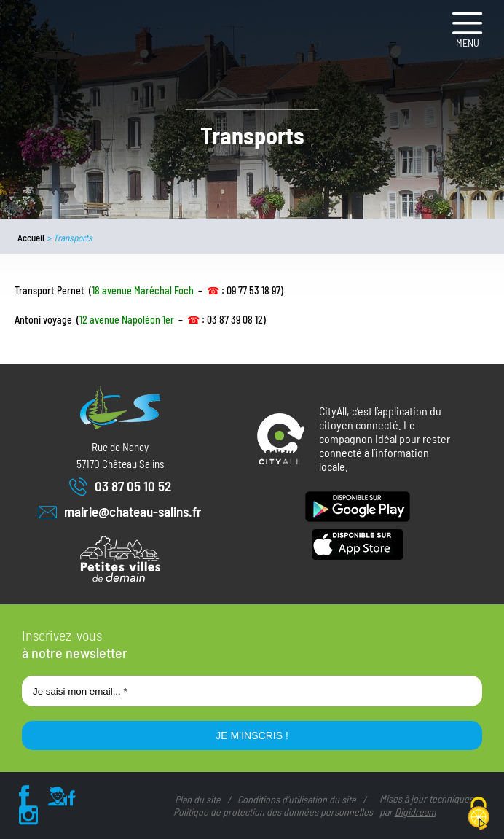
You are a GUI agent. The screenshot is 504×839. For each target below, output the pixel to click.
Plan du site (198, 799)
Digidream (415, 812)
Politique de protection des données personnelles (273, 812)
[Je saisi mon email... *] (252, 691)
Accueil (31, 238)
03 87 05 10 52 (120, 487)
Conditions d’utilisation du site (297, 799)
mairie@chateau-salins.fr (120, 512)
